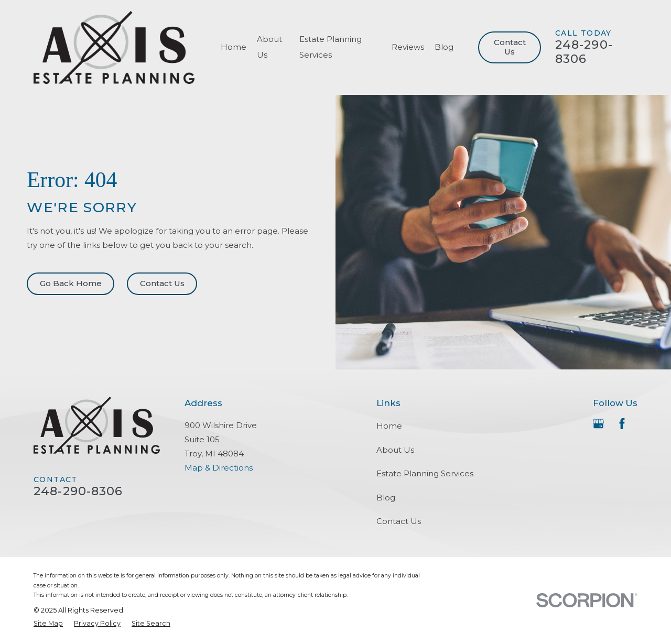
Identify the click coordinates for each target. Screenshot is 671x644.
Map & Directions (219, 468)
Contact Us (510, 47)
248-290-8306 (584, 52)
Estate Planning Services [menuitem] (331, 47)
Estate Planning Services (425, 473)
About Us (395, 450)
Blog (386, 498)
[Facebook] (622, 424)
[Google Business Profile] (598, 424)
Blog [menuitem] (444, 47)
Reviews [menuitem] (408, 47)
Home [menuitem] (234, 47)
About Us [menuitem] (269, 47)
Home (389, 426)
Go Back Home (71, 283)
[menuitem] (48, 623)
